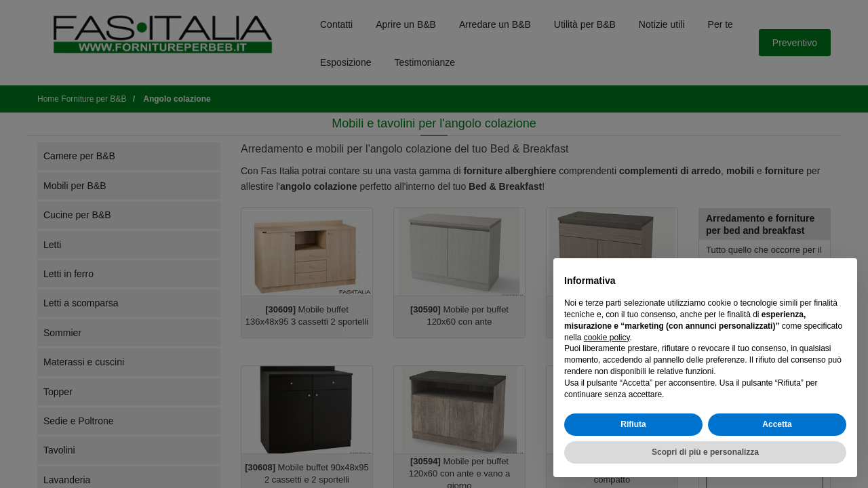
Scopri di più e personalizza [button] (705, 452)
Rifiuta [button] (633, 424)
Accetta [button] (777, 424)
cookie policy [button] (607, 338)
